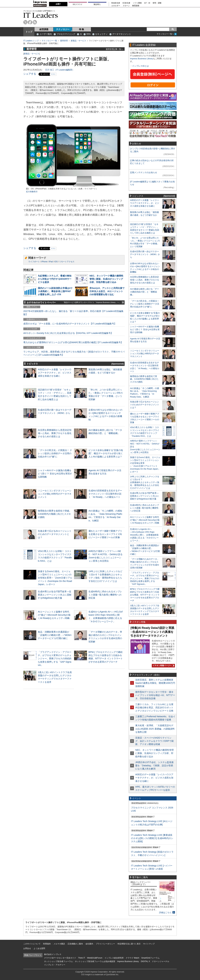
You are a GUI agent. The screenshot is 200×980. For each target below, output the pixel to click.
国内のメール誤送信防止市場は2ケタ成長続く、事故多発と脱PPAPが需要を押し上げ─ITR (55, 291)
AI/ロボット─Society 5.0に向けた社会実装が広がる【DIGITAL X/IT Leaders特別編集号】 (68, 333)
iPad (51, 262)
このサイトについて (32, 944)
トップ (29, 32)
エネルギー (116, 6)
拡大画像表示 (32, 192)
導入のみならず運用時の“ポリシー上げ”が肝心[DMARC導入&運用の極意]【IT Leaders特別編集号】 (73, 342)
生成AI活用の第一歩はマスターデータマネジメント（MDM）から (145, 254)
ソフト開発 (137, 3)
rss (35, 22)
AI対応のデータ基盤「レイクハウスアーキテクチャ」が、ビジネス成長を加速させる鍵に (55, 373)
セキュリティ (101, 34)
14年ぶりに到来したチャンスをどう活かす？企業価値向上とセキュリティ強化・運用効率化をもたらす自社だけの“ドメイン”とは (145, 482)
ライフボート (34, 262)
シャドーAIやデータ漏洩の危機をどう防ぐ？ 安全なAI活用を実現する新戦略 (55, 474)
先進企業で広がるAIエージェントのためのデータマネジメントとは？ (55, 534)
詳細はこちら (165, 912)
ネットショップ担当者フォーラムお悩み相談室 (95, 961)
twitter (25, 22)
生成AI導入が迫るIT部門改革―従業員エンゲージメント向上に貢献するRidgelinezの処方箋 (55, 595)
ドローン (126, 6)
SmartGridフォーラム (150, 958)
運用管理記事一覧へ (114, 49)
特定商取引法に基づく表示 (129, 944)
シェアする (30, 74)
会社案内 (89, 944)
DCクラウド (78, 4)
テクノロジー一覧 (49, 41)
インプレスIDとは (140, 66)
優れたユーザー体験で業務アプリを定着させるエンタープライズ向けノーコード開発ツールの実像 (105, 534)
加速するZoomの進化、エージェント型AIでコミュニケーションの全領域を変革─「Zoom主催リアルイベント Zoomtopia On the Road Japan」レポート (55, 578)
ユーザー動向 (46, 34)
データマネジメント (122, 34)
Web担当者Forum (95, 958)
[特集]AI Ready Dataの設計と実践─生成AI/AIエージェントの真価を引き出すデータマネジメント (152, 632)
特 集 (82, 29)
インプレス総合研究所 (114, 958)
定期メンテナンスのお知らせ (144, 172)
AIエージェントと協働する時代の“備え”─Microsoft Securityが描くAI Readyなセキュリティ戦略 (54, 615)
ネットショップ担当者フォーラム (58, 961)
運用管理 (64, 41)
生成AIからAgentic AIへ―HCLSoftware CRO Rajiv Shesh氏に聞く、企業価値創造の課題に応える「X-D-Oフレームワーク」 (144, 535)
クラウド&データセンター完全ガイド (60, 958)
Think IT (82, 958)
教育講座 (136, 6)
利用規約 (47, 944)
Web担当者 (116, 3)
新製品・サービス (78, 41)
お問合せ (27, 948)
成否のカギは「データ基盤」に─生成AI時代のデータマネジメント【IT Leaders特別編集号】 (70, 324)
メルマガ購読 (59, 944)
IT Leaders (41, 15)
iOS (56, 262)
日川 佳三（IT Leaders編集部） (60, 70)
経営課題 (44, 29)
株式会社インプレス (53, 954)
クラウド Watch (133, 958)
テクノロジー (63, 29)
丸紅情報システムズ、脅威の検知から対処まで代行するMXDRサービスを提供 (55, 279)
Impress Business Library (142, 59)
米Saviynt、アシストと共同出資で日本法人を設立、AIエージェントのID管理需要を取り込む (107, 291)
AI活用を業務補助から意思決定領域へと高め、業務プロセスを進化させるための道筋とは (55, 433)
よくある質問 (39, 948)
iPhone (44, 262)
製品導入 (97, 4)
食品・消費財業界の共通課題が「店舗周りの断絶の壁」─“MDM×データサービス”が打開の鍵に (55, 635)
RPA (88, 34)
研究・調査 (157, 3)
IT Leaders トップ (31, 41)
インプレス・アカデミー (55, 965)
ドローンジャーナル (161, 961)
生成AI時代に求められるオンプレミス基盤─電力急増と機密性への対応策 (105, 595)
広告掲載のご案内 (75, 944)
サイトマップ (149, 944)
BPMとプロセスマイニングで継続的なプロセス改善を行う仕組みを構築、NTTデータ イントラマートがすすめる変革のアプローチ (145, 595)
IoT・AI (147, 3)
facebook (30, 22)
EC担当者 (127, 3)
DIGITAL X (145, 961)
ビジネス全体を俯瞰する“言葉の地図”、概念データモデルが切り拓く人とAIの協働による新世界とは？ (106, 453)
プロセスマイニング (66, 34)
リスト (53, 74)
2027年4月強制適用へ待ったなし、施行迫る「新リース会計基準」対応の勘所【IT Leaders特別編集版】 (73, 313)
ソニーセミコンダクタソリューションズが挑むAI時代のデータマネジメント (55, 494)
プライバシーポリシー (105, 944)
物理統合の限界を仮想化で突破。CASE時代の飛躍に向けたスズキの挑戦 (55, 514)
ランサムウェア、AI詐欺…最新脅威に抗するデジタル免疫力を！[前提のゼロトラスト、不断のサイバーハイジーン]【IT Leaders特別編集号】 (74, 353)
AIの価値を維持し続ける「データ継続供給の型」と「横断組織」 (144, 292)
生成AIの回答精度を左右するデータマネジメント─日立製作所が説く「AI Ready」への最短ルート (105, 494)
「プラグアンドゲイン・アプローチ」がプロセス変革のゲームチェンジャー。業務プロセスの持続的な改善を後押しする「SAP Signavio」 (55, 659)
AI (81, 34)
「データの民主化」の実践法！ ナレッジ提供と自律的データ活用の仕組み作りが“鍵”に (55, 453)
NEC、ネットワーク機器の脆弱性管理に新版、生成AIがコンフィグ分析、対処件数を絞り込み (106, 279)
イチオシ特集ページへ (163, 666)
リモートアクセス (67, 262)
